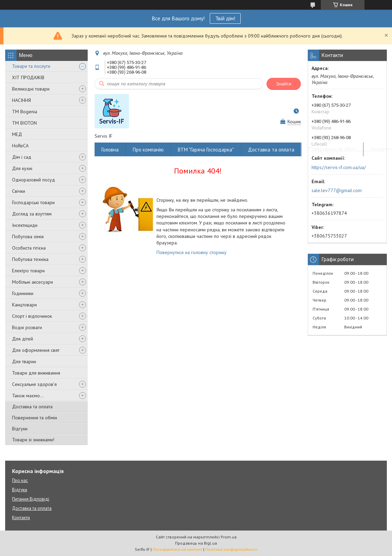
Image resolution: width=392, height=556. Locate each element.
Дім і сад (22, 157)
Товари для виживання (36, 373)
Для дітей (23, 339)
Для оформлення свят (36, 350)
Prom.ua (229, 537)
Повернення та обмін (35, 418)
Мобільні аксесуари (32, 282)
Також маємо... (28, 396)
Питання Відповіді (31, 499)
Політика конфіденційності (231, 549)
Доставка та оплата (32, 407)
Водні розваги (27, 327)
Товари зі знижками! (33, 440)
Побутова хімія (28, 237)
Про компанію (148, 150)
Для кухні (22, 168)
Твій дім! (225, 18)
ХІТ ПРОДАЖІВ (28, 77)
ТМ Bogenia (25, 112)
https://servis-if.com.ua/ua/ (339, 167)
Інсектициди (25, 225)
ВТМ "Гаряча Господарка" (206, 150)
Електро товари (28, 271)
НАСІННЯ (21, 100)
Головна (110, 150)
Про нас (20, 480)
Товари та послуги (31, 66)
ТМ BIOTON (24, 123)
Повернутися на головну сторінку (192, 252)
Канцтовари (24, 305)
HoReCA (20, 146)
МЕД (17, 134)
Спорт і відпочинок (32, 316)
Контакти (21, 518)
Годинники (23, 293)
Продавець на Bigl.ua (196, 543)
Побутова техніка (30, 259)
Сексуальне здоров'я (34, 384)
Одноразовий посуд (34, 180)
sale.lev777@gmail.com (337, 190)
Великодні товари (31, 89)
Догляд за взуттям (32, 214)
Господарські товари (33, 202)
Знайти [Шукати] (284, 84)
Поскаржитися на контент (177, 549)
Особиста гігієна (29, 248)
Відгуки (20, 429)
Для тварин (24, 361)
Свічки (19, 191)
